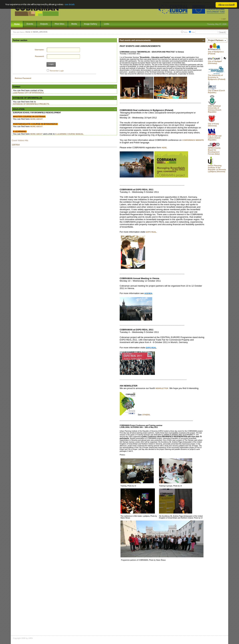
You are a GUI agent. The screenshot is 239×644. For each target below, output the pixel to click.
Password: (40, 56)
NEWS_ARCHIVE (40, 32)
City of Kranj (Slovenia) (213, 125)
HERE (164, 148)
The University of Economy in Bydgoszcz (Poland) (217, 77)
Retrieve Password (23, 78)
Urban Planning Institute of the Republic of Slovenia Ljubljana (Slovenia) (217, 169)
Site (193, 32)
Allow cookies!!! (226, 5)
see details (70, 4)
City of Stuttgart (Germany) (215, 62)
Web (186, 32)
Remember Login (57, 71)
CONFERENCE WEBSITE (193, 140)
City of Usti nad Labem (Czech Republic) (215, 138)
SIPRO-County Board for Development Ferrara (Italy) (214, 151)
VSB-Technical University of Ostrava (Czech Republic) (215, 109)
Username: (40, 50)
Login (224, 19)
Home (28, 32)
